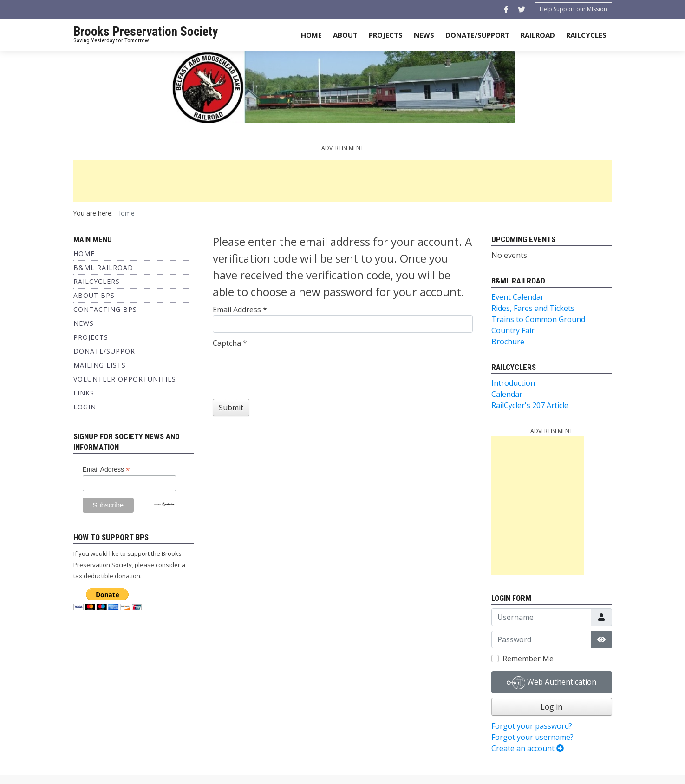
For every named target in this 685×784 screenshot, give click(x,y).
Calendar (507, 394)
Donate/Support (477, 35)
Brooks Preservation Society (146, 32)
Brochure (508, 342)
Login (85, 407)
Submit (231, 408)
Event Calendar (518, 297)
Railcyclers (97, 281)
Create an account (528, 748)
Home (311, 35)
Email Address (106, 470)
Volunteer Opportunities (125, 379)
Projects (386, 35)
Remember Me (528, 659)
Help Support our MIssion (573, 9)
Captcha (230, 343)
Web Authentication (551, 683)
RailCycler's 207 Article (530, 405)
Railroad (538, 35)
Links (84, 393)
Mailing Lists (100, 365)
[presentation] (283, 367)
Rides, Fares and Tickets (533, 308)
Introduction (513, 383)
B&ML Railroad (103, 267)
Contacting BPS (105, 309)
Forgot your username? (532, 737)
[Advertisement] (343, 181)
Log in (551, 707)
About (345, 35)
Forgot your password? (532, 726)
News (424, 35)
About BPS (94, 295)
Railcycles (586, 35)
